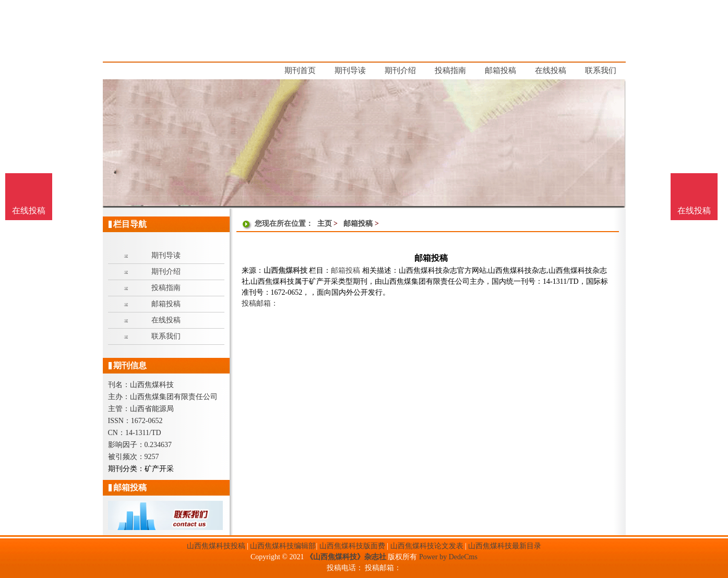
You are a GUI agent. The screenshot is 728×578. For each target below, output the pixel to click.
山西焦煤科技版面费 (352, 546)
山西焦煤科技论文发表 (427, 546)
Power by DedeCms (448, 557)
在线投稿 (694, 210)
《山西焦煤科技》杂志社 (346, 557)
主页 (325, 224)
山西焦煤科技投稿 (216, 546)
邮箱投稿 (358, 224)
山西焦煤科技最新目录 (505, 546)
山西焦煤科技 (285, 270)
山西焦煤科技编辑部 (283, 546)
